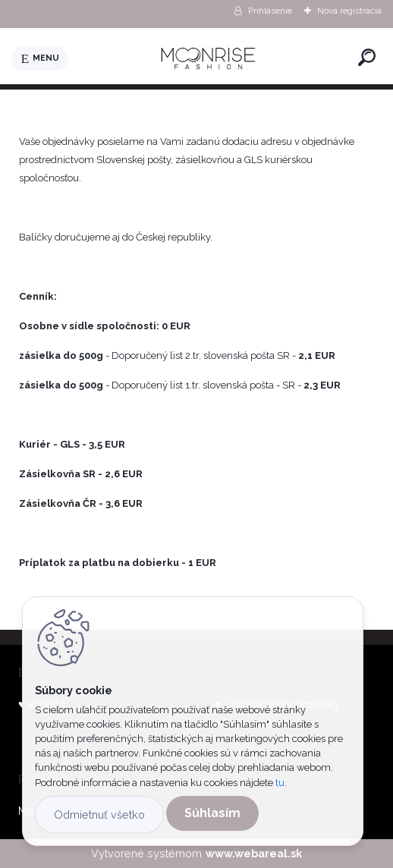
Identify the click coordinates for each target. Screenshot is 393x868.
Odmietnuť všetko (99, 815)
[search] (367, 57)
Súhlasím (212, 813)
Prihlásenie (270, 11)
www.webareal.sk (254, 853)
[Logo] (210, 58)
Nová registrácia (349, 11)
